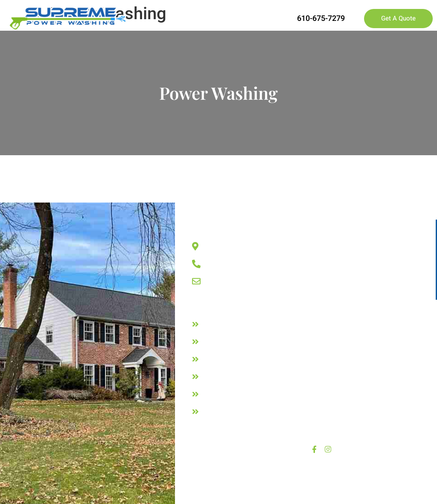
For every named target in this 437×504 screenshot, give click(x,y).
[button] (262, 19)
